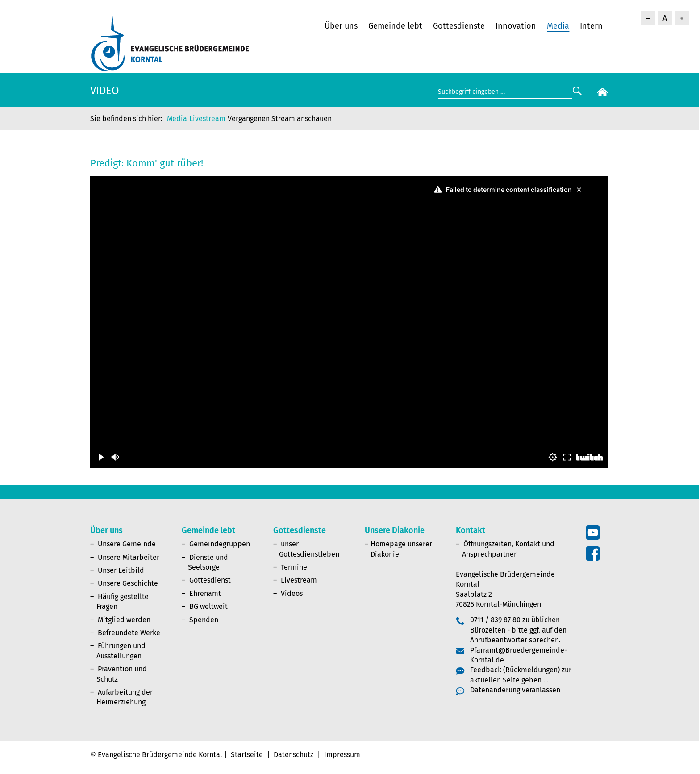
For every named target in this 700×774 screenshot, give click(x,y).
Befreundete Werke (129, 633)
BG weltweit (208, 606)
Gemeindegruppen (220, 544)
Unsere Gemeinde (127, 544)
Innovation (516, 26)
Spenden (204, 620)
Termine (294, 567)
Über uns (341, 26)
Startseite (247, 755)
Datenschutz (294, 755)
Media (558, 26)
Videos (292, 593)
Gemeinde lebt (395, 26)
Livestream (207, 119)
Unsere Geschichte (128, 583)
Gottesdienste (459, 26)
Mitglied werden (124, 620)
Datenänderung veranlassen (515, 690)
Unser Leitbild (121, 570)
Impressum (342, 755)
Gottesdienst (210, 580)
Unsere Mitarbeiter (129, 557)
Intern (591, 26)
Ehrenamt (205, 593)
